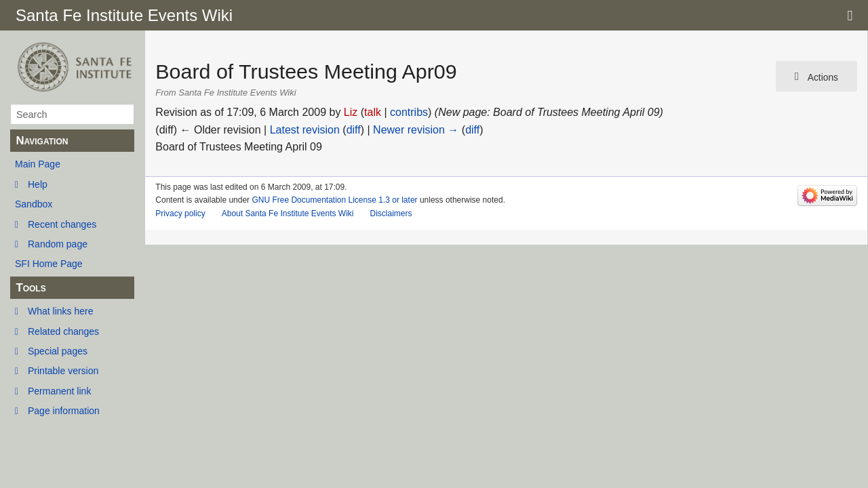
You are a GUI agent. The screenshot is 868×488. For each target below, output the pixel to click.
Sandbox (34, 204)
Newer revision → (416, 130)
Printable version (63, 371)
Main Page (38, 164)
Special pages (58, 351)
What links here (60, 311)
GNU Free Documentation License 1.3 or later (334, 200)
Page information (64, 411)
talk (373, 112)
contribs (409, 112)
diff (354, 130)
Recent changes (62, 224)
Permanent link (59, 391)
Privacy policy (180, 213)
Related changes (63, 331)
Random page (58, 244)
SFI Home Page (49, 264)
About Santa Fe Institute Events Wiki (288, 213)
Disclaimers (391, 213)
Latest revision (305, 130)
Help (38, 184)
